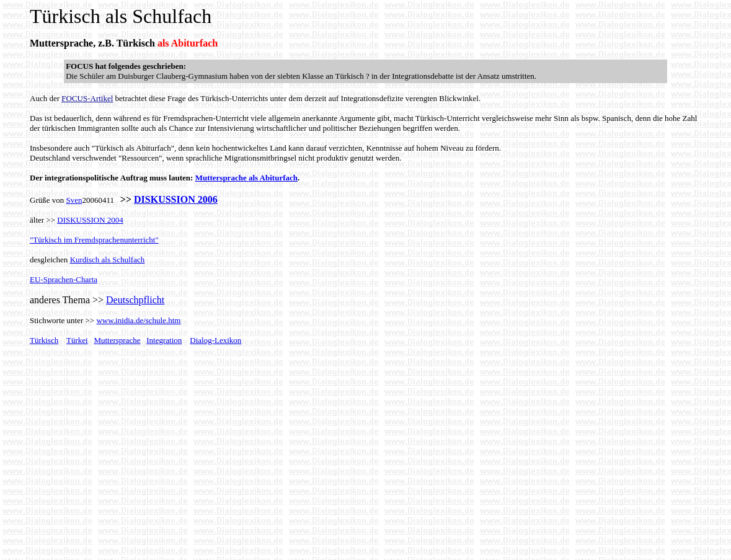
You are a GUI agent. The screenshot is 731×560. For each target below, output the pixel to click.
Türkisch (44, 340)
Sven (74, 200)
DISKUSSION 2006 (176, 199)
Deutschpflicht (135, 300)
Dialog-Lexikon (215, 340)
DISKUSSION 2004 (90, 220)
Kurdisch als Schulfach (108, 260)
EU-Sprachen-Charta (64, 279)
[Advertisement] (134, 463)
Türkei (77, 340)
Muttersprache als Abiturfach (246, 178)
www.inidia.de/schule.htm (138, 320)
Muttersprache (117, 340)
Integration (164, 340)
